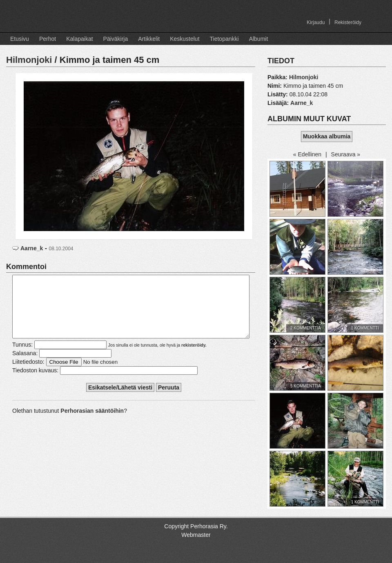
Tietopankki (224, 39)
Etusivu (20, 39)
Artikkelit (149, 39)
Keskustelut (185, 39)
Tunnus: (22, 357)
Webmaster (196, 535)
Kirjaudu (316, 22)
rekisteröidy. (194, 357)
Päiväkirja (116, 39)
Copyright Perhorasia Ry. (196, 526)
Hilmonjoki (29, 60)
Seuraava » (346, 154)
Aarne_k (32, 248)
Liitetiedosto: (28, 374)
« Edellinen (307, 154)
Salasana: (25, 365)
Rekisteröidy (348, 22)
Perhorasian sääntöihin (92, 423)
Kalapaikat (79, 39)
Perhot (48, 39)
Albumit (259, 39)
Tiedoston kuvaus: (35, 383)
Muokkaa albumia (327, 136)
